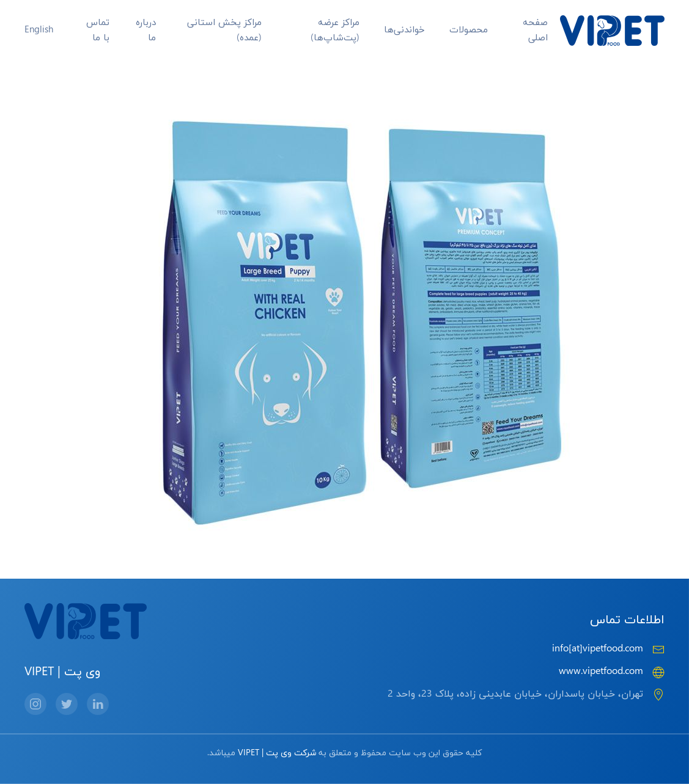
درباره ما (146, 31)
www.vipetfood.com (601, 672)
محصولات (469, 30)
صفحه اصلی (535, 31)
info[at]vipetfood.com (598, 649)
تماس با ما (98, 31)
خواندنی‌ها (404, 30)
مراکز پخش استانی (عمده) (224, 31)
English (39, 30)
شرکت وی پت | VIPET (277, 753)
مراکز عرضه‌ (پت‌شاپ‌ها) (335, 31)
